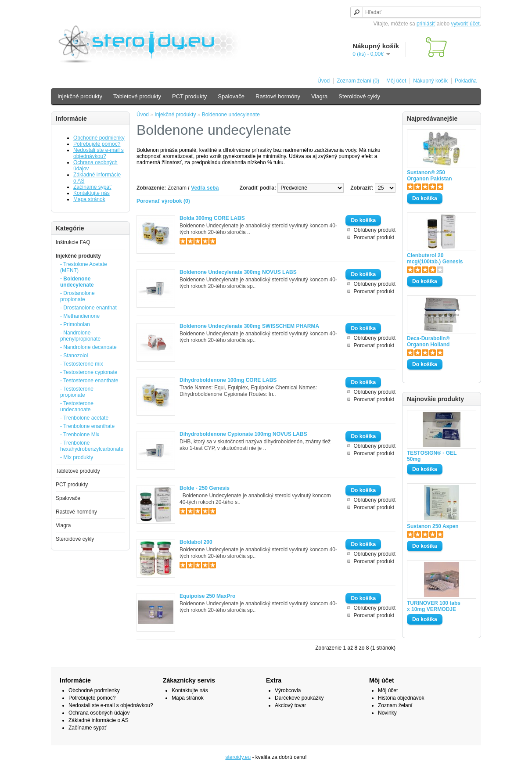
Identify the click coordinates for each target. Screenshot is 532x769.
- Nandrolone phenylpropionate (80, 336)
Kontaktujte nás (92, 193)
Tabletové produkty (137, 96)
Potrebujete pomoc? (97, 144)
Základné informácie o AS (99, 720)
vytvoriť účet (465, 24)
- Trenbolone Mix (80, 435)
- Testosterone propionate (77, 392)
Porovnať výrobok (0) (163, 201)
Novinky (387, 713)
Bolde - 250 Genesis (205, 488)
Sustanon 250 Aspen (433, 526)
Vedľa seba (205, 188)
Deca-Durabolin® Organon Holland (428, 341)
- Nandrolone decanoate (88, 347)
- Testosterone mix (82, 364)
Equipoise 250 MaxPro (207, 596)
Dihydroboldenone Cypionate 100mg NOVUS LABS (243, 434)
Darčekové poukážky (299, 698)
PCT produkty (189, 96)
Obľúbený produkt (374, 230)
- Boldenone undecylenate (77, 282)
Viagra (319, 96)
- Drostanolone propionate (77, 296)
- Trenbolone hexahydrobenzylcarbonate (90, 446)
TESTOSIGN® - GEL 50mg (432, 456)
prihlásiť (426, 24)
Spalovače (231, 96)
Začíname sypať (92, 187)
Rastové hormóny (278, 96)
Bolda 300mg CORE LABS (212, 218)
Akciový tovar (290, 705)
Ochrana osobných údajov (99, 713)
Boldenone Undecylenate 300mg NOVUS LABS (238, 272)
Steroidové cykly (359, 96)
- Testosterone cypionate (89, 372)
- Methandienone (80, 316)
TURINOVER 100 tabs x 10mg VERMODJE (434, 606)
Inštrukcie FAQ (73, 242)
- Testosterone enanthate (89, 381)
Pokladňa (466, 81)
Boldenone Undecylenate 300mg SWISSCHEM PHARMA (249, 326)
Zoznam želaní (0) (358, 81)
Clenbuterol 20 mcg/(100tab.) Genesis (435, 259)
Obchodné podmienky (99, 138)
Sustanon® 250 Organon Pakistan (430, 176)
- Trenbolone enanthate (87, 426)
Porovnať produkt (374, 237)
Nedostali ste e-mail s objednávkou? (99, 153)
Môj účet (396, 81)
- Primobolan (75, 324)
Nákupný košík (430, 81)
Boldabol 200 (196, 542)
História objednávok (401, 698)
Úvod (324, 81)
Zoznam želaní (395, 705)
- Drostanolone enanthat (88, 308)
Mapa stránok (89, 199)
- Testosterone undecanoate (77, 406)
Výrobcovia (288, 690)
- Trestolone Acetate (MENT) (84, 267)
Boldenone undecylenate (231, 115)
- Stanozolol (74, 356)
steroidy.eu (238, 757)
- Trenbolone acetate (84, 418)
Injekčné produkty (80, 96)
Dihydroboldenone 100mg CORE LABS (228, 380)
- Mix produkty (77, 457)
